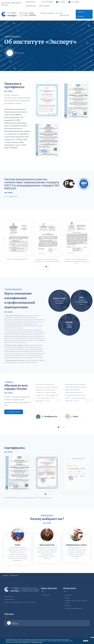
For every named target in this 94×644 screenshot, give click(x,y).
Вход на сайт (46, 595)
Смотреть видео (15, 53)
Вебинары (51, 13)
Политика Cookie (37, 642)
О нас (26, 14)
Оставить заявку (14, 412)
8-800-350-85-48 (30, 2)
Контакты (68, 605)
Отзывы (67, 598)
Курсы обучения (32, 14)
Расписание (43, 13)
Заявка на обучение (81, 14)
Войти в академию (44, 6)
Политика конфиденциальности (74, 608)
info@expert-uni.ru (30, 6)
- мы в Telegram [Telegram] (74, 2)
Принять (86, 641)
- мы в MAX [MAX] (61, 2)
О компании (68, 595)
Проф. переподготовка (65, 14)
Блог (57, 13)
